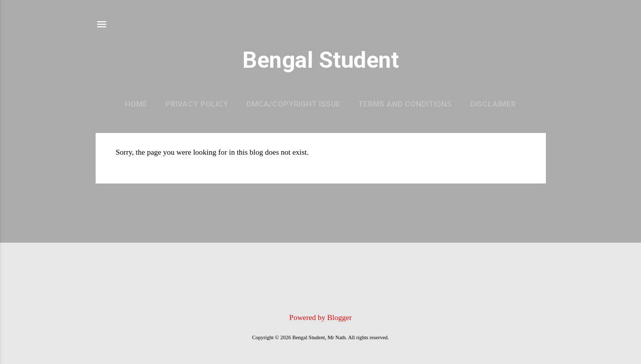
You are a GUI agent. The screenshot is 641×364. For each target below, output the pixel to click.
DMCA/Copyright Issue (293, 104)
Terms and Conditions (405, 104)
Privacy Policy (197, 104)
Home (136, 104)
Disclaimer (493, 104)
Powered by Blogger (320, 317)
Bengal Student (321, 60)
